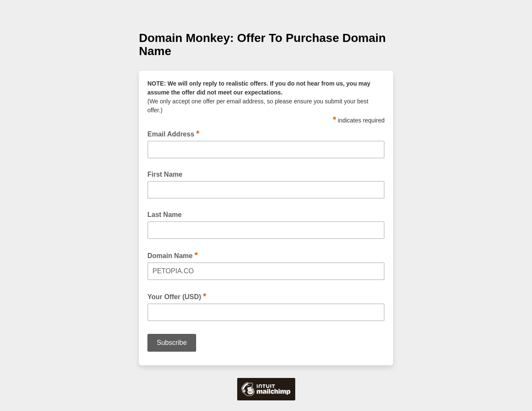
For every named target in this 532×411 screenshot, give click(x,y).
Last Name (165, 215)
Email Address (173, 133)
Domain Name (173, 255)
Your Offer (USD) (177, 296)
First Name (165, 174)
